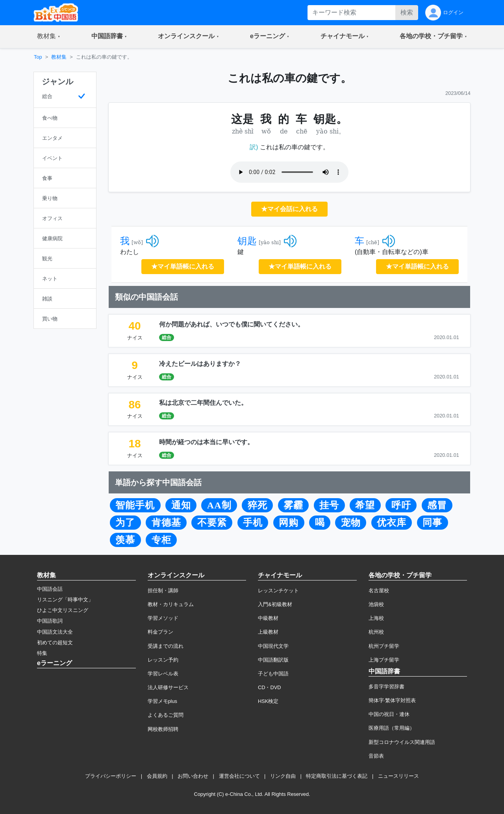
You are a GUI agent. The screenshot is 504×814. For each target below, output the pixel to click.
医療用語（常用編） (392, 728)
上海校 (376, 618)
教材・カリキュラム (171, 604)
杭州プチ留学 (384, 646)
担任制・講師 (163, 591)
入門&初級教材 (275, 604)
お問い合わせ (193, 776)
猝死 (258, 505)
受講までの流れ (166, 646)
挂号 (329, 505)
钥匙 (247, 241)
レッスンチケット (278, 591)
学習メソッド (163, 618)
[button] (49, 37)
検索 (407, 12)
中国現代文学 (273, 646)
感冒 (437, 505)
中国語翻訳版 (273, 660)
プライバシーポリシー (111, 776)
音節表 (376, 756)
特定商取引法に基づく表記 (337, 776)
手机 (253, 523)
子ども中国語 (273, 674)
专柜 (161, 540)
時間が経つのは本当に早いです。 (206, 442)
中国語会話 (50, 589)
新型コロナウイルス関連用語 (402, 742)
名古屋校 (379, 591)
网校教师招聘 (163, 729)
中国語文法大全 (55, 632)
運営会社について (239, 776)
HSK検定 (268, 701)
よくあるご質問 (166, 715)
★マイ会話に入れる (289, 209)
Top (38, 57)
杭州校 (376, 632)
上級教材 (268, 632)
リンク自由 (283, 776)
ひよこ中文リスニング (63, 610)
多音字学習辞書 (386, 687)
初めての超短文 (55, 642)
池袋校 (376, 604)
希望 (365, 505)
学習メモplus (162, 701)
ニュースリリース (398, 776)
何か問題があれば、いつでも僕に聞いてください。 (232, 324)
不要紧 (212, 523)
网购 (289, 523)
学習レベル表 (163, 674)
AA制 (219, 505)
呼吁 (401, 505)
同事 (432, 523)
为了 (125, 523)
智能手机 (135, 505)
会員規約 (157, 776)
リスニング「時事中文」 (65, 600)
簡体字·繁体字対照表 (392, 700)
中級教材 (268, 618)
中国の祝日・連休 (389, 714)
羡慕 (125, 540)
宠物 (351, 523)
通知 (181, 505)
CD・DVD (270, 687)
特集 (42, 653)
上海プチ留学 (384, 660)
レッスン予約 (163, 660)
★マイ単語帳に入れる (183, 266)
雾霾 (293, 505)
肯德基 (166, 523)
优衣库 (392, 523)
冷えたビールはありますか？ (200, 364)
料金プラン (160, 632)
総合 (167, 337)
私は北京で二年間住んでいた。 (203, 403)
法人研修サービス (168, 687)
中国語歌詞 (50, 621)
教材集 (59, 57)
